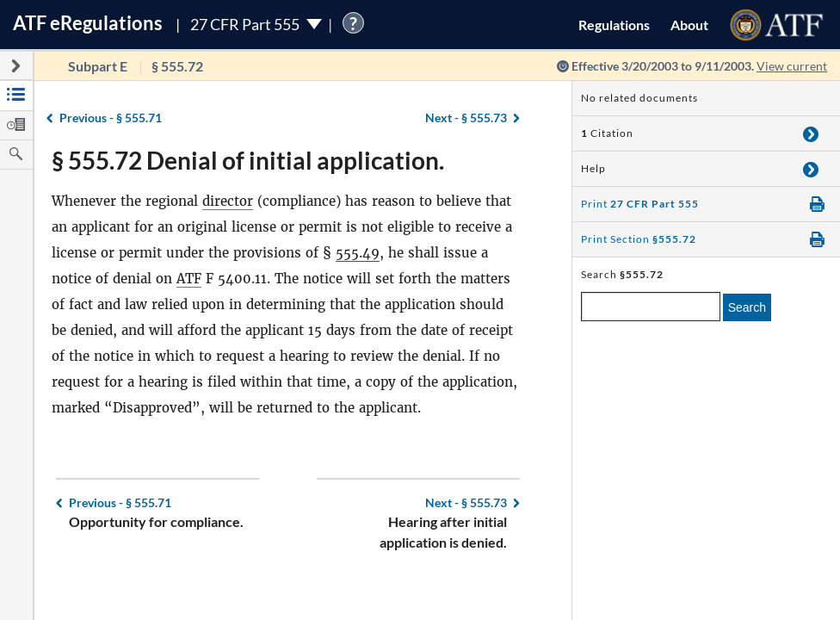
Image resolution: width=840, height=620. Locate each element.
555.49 (358, 253)
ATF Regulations (88, 23)
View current (792, 66)
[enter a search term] (651, 307)
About (689, 25)
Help (593, 168)
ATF (189, 279)
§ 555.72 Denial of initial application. (248, 160)
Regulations (614, 25)
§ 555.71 (111, 118)
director (228, 201)
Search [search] (747, 307)
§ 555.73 (466, 118)
